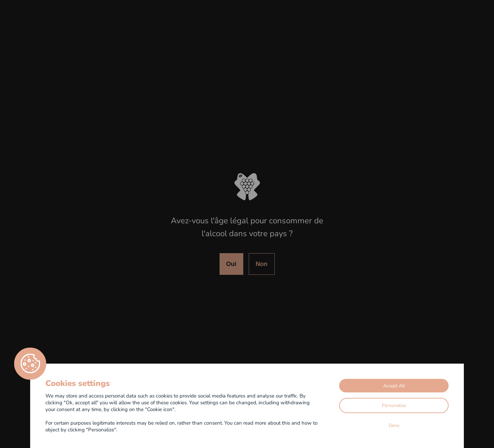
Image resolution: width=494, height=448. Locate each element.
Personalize (394, 405)
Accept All (394, 385)
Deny (394, 425)
